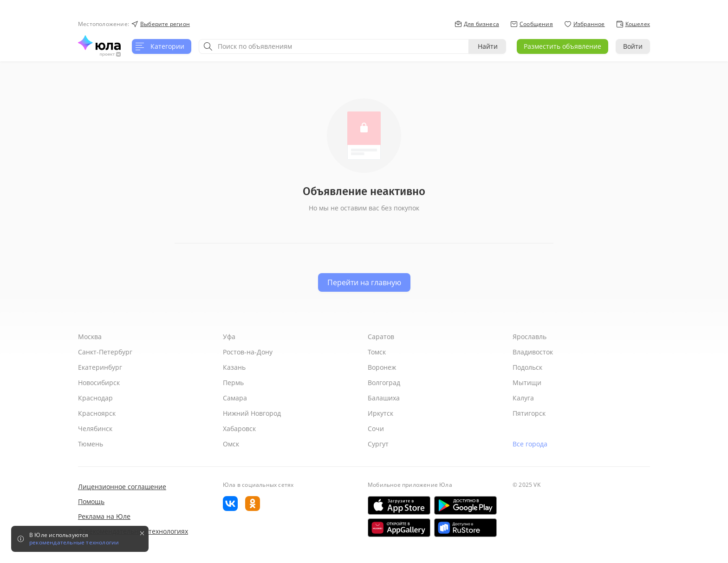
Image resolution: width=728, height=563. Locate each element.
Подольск (527, 367)
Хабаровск (239, 429)
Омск (231, 444)
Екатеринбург (100, 367)
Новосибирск (99, 383)
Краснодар (95, 398)
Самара (235, 398)
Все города (530, 444)
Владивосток (533, 352)
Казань (234, 367)
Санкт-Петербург (105, 352)
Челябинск (95, 429)
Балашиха (384, 398)
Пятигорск (529, 413)
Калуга (523, 398)
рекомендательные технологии (74, 543)
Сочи (376, 429)
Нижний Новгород (252, 413)
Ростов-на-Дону (248, 352)
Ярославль (530, 337)
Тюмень (91, 444)
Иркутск (380, 413)
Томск (377, 352)
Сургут (378, 444)
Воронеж (382, 367)
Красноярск (97, 413)
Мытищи (527, 383)
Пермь (233, 383)
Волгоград (384, 383)
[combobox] (334, 46)
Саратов (381, 337)
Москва (90, 337)
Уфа (229, 337)
